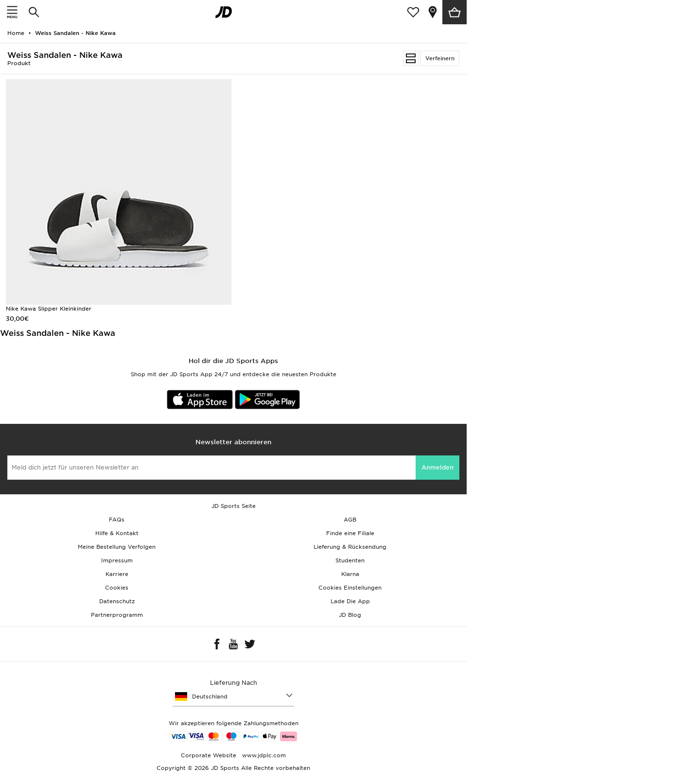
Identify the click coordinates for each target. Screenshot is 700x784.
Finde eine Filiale (350, 533)
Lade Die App (350, 601)
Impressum (117, 560)
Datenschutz (117, 601)
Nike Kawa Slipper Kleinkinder (49, 309)
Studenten (350, 560)
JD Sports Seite (234, 506)
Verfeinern (440, 58)
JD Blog (350, 615)
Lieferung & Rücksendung (350, 547)
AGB (350, 520)
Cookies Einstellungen (350, 588)
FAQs (117, 520)
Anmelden (437, 467)
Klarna (350, 574)
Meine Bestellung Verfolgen (117, 547)
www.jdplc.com (263, 755)
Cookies (117, 588)
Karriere (117, 574)
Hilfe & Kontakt (117, 533)
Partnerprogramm (117, 615)
